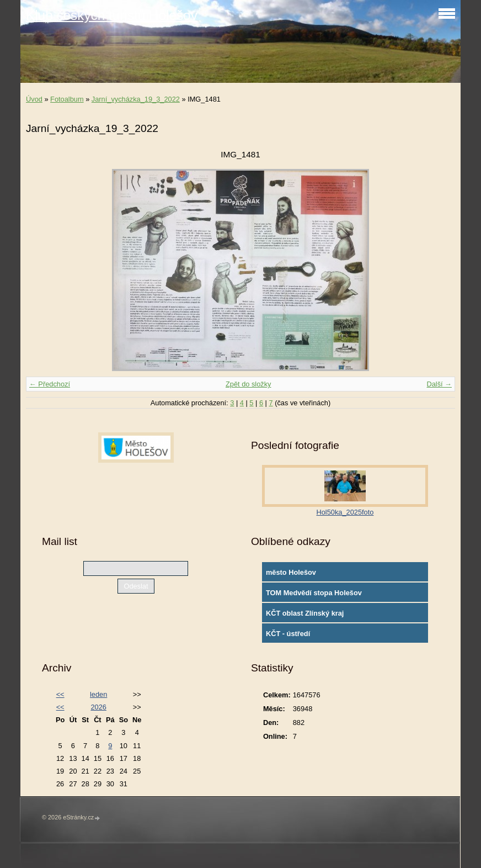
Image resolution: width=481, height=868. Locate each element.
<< (60, 694)
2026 (98, 707)
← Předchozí (50, 384)
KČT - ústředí (288, 634)
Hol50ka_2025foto (345, 512)
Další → (439, 384)
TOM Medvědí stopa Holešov (314, 593)
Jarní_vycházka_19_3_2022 (136, 99)
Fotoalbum (67, 99)
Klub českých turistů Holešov (112, 15)
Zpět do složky (248, 384)
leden (98, 694)
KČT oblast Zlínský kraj (305, 613)
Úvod (34, 99)
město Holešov (291, 572)
